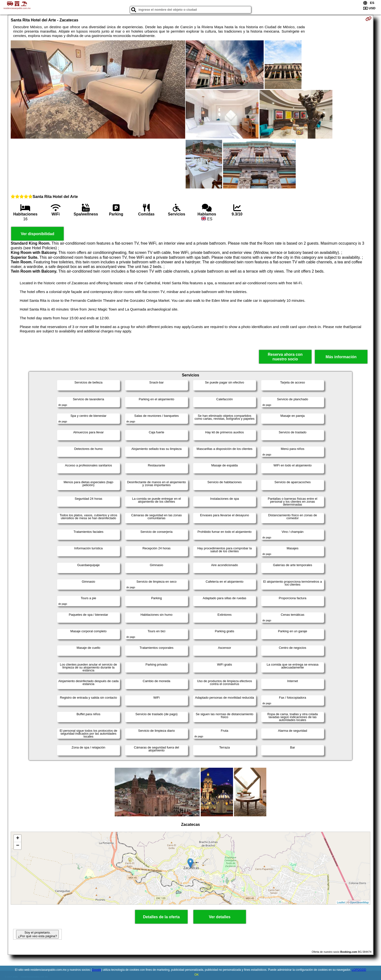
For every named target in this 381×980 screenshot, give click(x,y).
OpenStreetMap (359, 902)
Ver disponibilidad (37, 234)
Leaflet (341, 902)
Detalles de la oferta (161, 917)
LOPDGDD (359, 970)
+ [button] (18, 838)
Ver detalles (220, 917)
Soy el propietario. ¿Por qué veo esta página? (37, 934)
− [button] (18, 846)
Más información (341, 357)
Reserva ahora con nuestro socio (285, 357)
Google (96, 970)
